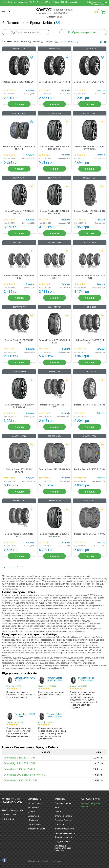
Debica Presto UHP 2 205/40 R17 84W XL (19, 406)
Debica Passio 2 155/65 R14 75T (54, 406)
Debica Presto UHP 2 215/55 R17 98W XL (90, 148)
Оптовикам (60, 799)
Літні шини (33, 820)
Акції (57, 808)
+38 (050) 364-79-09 (90, 799)
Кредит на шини (62, 842)
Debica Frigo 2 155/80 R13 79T (90, 82)
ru (103, 2)
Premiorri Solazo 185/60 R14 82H (54, 715)
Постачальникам (63, 803)
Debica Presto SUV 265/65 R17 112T (54, 341)
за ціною (50, 41)
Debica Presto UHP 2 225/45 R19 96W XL (54, 148)
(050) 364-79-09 (55, 17)
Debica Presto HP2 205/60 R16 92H (90, 212)
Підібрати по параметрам (26, 32)
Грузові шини (35, 803)
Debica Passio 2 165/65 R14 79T (90, 341)
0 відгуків (30, 90)
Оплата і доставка (63, 816)
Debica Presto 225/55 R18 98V (54, 469)
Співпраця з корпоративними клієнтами (63, 848)
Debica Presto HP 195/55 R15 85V (19, 277)
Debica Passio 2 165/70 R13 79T (19, 341)
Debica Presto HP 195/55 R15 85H (54, 277)
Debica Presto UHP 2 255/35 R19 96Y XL (54, 535)
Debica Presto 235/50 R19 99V (90, 534)
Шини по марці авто (64, 829)
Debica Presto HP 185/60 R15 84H (90, 277)
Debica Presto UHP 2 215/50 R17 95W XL (54, 212)
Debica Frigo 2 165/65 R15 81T (54, 82)
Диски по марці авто (65, 833)
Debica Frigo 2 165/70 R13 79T (19, 82)
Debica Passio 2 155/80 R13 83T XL (19, 535)
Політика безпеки (63, 820)
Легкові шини (35, 799)
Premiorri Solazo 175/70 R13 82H (54, 679)
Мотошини (33, 808)
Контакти (59, 825)
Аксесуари (34, 816)
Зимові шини (34, 825)
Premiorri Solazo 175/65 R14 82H (86, 679)
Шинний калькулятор (65, 837)
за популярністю (68, 41)
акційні (36, 41)
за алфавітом (20, 41)
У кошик (19, 104)
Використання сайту (38, 861)
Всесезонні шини (37, 829)
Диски (32, 812)
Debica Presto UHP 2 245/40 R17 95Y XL (19, 212)
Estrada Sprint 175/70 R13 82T (25, 679)
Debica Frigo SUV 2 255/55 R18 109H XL (19, 148)
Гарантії (58, 812)
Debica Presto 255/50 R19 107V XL (19, 471)
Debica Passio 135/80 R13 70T (90, 405)
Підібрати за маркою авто (83, 32)
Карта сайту (58, 861)
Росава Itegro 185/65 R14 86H (25, 715)
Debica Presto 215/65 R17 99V (90, 469)
